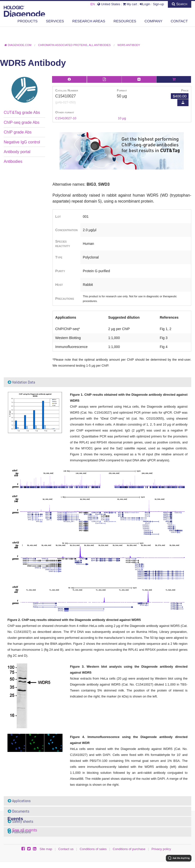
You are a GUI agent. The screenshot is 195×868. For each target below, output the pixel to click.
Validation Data (21, 382)
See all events (25, 830)
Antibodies (13, 161)
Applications (19, 801)
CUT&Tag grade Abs (22, 112)
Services (55, 21)
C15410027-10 (66, 118)
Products (28, 21)
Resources (125, 21)
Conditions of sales (93, 849)
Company (153, 21)
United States (109, 4)
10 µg (122, 118)
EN (93, 4)
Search (180, 4)
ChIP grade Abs (18, 132)
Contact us (66, 849)
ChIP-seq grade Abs (22, 122)
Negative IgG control (22, 142)
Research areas (89, 21)
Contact (179, 21)
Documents (19, 811)
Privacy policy (161, 849)
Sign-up (158, 4)
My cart (130, 4)
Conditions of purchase (129, 849)
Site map (46, 849)
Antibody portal (17, 152)
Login (145, 4)
